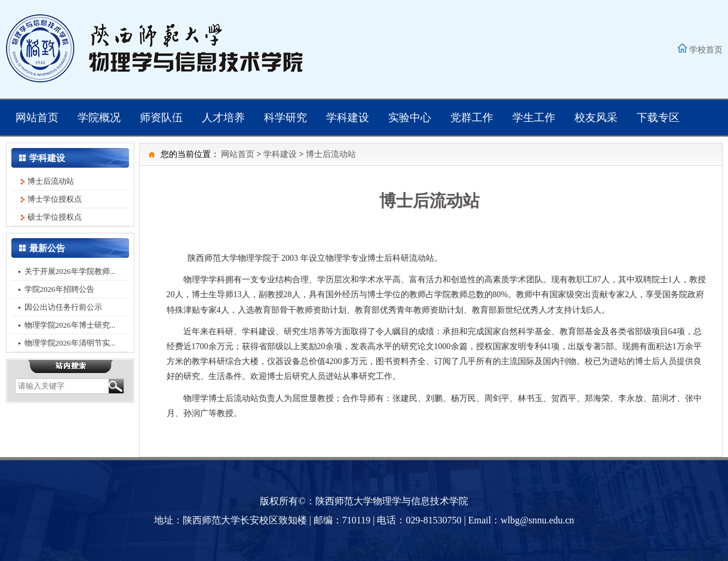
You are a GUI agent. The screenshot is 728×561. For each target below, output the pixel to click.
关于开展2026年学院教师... (70, 271)
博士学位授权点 (55, 199)
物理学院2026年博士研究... (70, 325)
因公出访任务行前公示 (63, 307)
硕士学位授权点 (55, 217)
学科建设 (348, 118)
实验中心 (410, 118)
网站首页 (37, 118)
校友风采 (596, 118)
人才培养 (223, 118)
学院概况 (99, 118)
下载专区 (658, 118)
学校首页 (706, 50)
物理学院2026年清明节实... (70, 343)
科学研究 (285, 118)
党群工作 (472, 118)
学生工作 (534, 118)
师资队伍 (161, 118)
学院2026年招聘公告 (59, 289)
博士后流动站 (51, 181)
